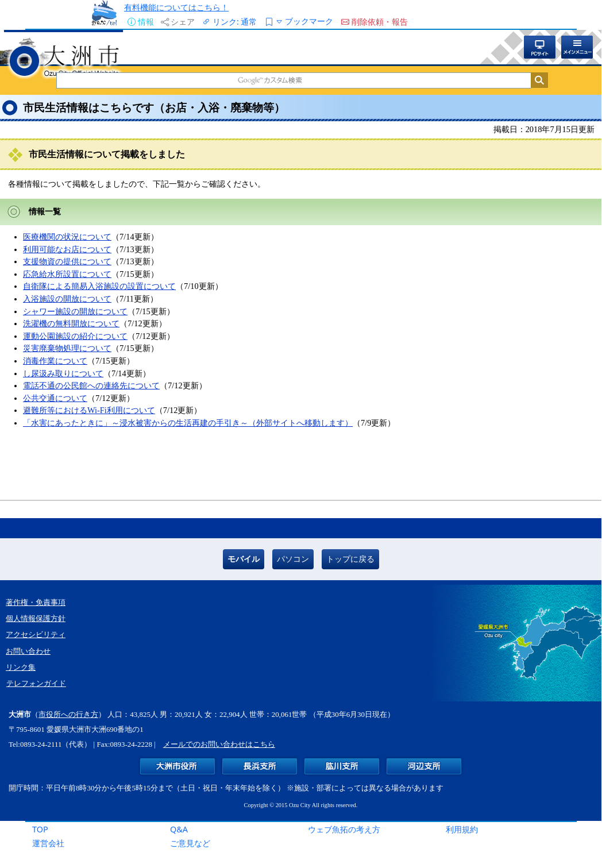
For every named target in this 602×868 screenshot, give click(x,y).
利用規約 (462, 829)
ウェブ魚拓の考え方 (344, 829)
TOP (40, 829)
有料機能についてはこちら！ (176, 7)
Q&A (179, 829)
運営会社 (48, 843)
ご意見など (190, 843)
